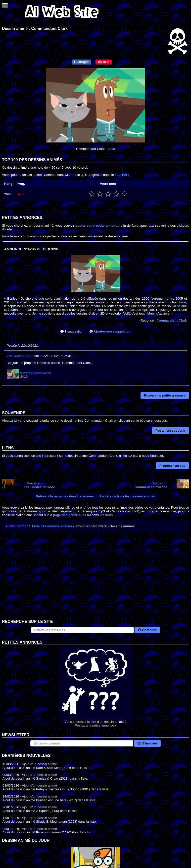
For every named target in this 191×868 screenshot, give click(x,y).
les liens (106, 515)
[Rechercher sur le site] (83, 630)
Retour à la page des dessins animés (65, 496)
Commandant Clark (172, 320)
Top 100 (121, 175)
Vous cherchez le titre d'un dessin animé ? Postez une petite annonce (95, 686)
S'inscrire (147, 743)
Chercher (147, 630)
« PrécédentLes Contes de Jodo (40, 485)
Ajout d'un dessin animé (39, 764)
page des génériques (70, 515)
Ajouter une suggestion (110, 331)
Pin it (103, 62)
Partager (81, 62)
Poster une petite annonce (165, 395)
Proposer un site (172, 466)
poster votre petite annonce (97, 226)
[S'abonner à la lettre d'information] (82, 743)
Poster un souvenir (170, 431)
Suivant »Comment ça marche (151, 485)
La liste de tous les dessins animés (128, 496)
